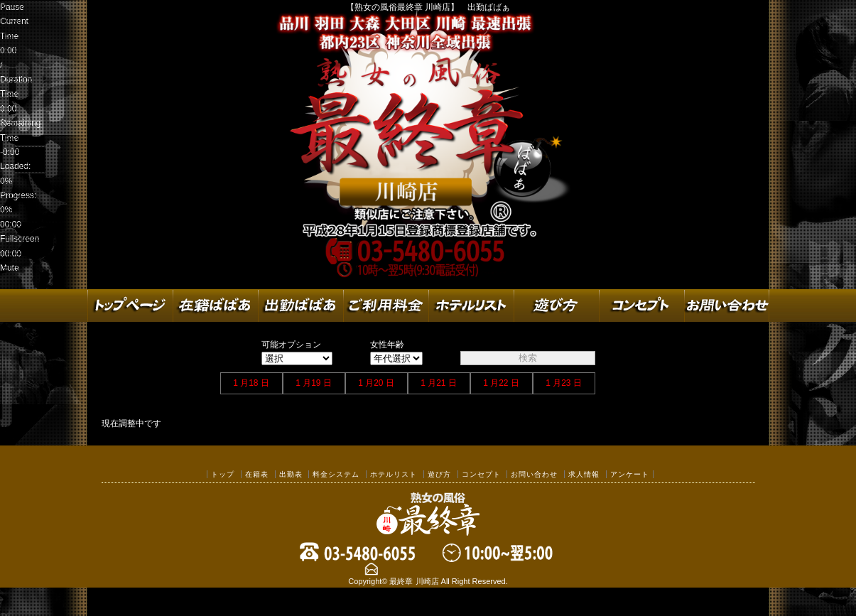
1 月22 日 (501, 383)
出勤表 (291, 474)
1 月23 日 (564, 383)
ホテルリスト (394, 474)
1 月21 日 (439, 383)
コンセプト (481, 474)
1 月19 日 (314, 383)
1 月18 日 (251, 383)
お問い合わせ (534, 474)
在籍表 (257, 474)
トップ (223, 474)
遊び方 (439, 474)
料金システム (336, 474)
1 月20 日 (376, 383)
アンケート (630, 474)
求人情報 (584, 474)
